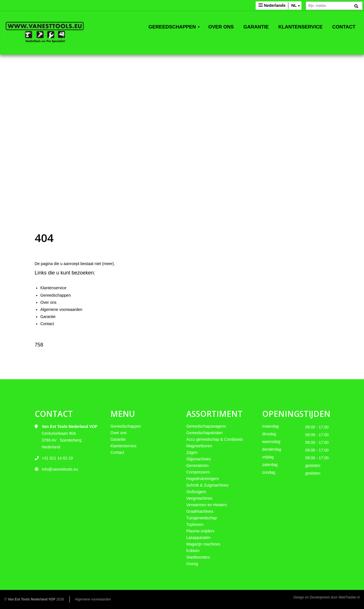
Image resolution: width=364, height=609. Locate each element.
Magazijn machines (203, 544)
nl (294, 5)
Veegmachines (199, 498)
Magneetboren (199, 446)
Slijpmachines (198, 459)
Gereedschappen (172, 27)
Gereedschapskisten (204, 433)
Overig (192, 564)
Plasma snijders (200, 531)
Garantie (256, 27)
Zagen (192, 452)
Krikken (193, 551)
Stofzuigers (196, 492)
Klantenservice (301, 27)
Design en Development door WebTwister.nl (327, 597)
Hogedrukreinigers (202, 479)
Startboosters (198, 557)
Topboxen (195, 524)
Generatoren (197, 466)
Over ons (221, 27)
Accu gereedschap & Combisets (215, 439)
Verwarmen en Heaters (207, 505)
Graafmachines (200, 511)
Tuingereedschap (202, 518)
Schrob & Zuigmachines (207, 485)
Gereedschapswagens (206, 426)
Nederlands (275, 5)
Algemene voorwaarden (61, 309)
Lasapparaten (198, 538)
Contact (344, 27)
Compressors (198, 472)
